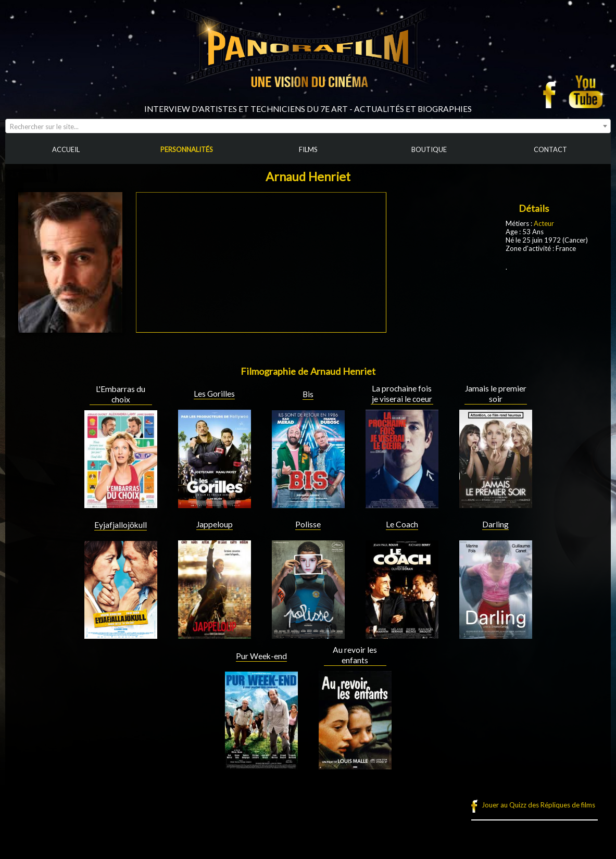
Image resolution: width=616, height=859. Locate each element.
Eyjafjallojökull (121, 525)
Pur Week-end (261, 656)
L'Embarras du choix (121, 394)
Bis (308, 394)
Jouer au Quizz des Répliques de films (538, 805)
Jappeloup (215, 524)
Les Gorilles (214, 394)
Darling (495, 524)
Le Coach (402, 524)
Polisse (308, 524)
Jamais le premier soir (496, 394)
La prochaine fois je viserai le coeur (402, 394)
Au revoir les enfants (355, 655)
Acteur (544, 223)
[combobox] (308, 126)
